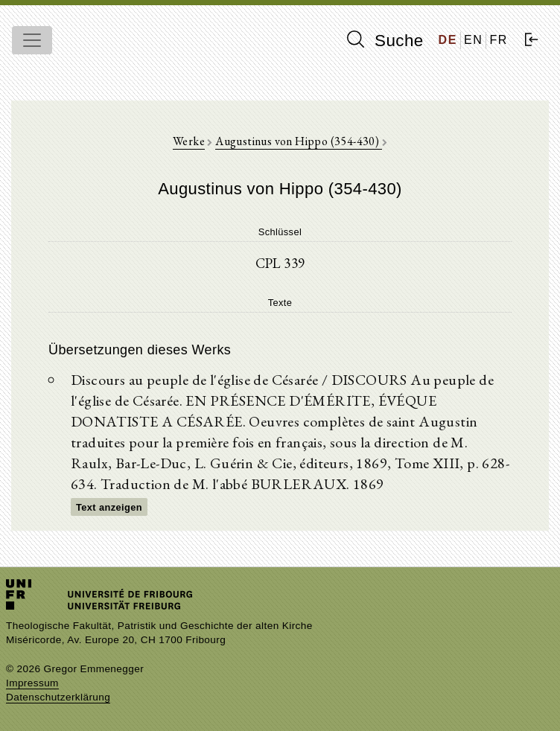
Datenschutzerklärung (58, 697)
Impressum (32, 683)
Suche (385, 40)
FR (499, 40)
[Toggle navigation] (32, 40)
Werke (189, 141)
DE (448, 40)
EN (473, 40)
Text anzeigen (109, 507)
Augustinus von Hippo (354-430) (298, 141)
